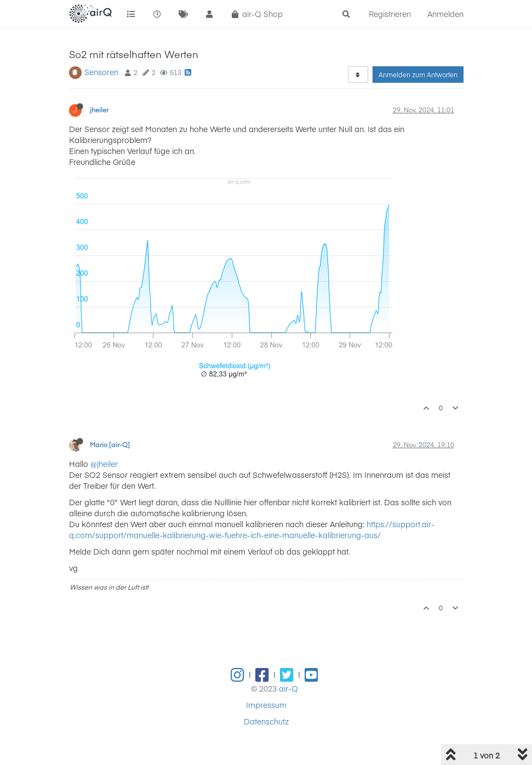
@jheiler (104, 464)
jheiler (99, 110)
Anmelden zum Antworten (418, 75)
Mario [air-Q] (110, 444)
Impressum (266, 705)
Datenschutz (266, 721)
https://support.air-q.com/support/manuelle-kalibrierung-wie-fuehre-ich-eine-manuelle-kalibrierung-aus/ (252, 529)
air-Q (288, 688)
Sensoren (101, 72)
